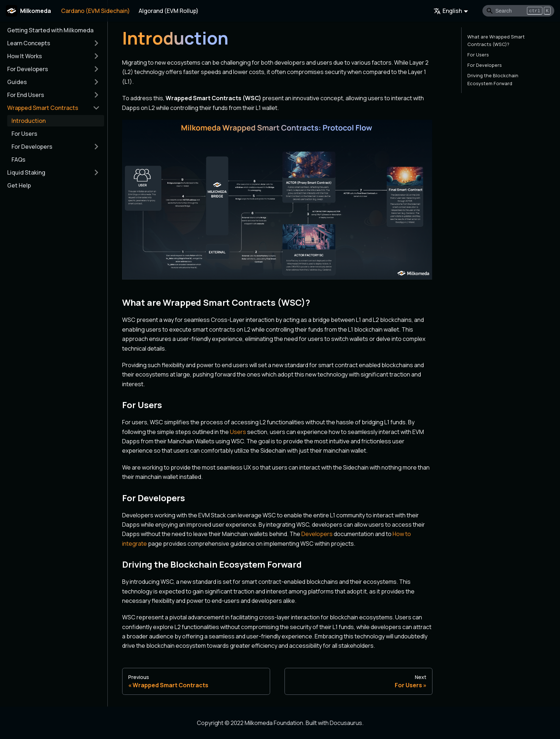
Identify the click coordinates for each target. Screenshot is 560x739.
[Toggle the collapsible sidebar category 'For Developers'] (96, 69)
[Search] (518, 11)
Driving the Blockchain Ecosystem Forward (493, 79)
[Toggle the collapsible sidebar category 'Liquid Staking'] (96, 172)
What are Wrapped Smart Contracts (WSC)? (496, 40)
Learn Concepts (29, 43)
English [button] (448, 11)
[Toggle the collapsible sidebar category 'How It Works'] (96, 56)
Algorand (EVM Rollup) (169, 11)
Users (238, 432)
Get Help (19, 185)
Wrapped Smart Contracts (43, 108)
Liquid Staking (26, 172)
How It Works (25, 56)
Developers (317, 534)
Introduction (29, 121)
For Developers (28, 69)
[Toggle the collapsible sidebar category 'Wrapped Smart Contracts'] (96, 108)
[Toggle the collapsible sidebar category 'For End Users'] (96, 95)
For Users (24, 134)
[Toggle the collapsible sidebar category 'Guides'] (96, 82)
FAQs (18, 160)
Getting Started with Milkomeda (50, 30)
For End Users (26, 95)
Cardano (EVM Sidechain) (96, 11)
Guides (17, 82)
